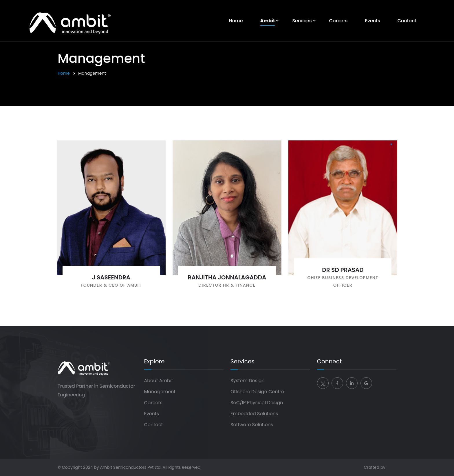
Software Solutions (252, 425)
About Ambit (159, 381)
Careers (338, 21)
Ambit (268, 21)
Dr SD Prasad (343, 270)
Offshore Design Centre (257, 392)
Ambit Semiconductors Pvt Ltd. (131, 467)
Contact (407, 21)
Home (236, 21)
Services (302, 21)
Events (372, 21)
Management (160, 392)
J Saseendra (111, 277)
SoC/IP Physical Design (257, 403)
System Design (248, 381)
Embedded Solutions (254, 414)
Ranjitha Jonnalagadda (227, 277)
